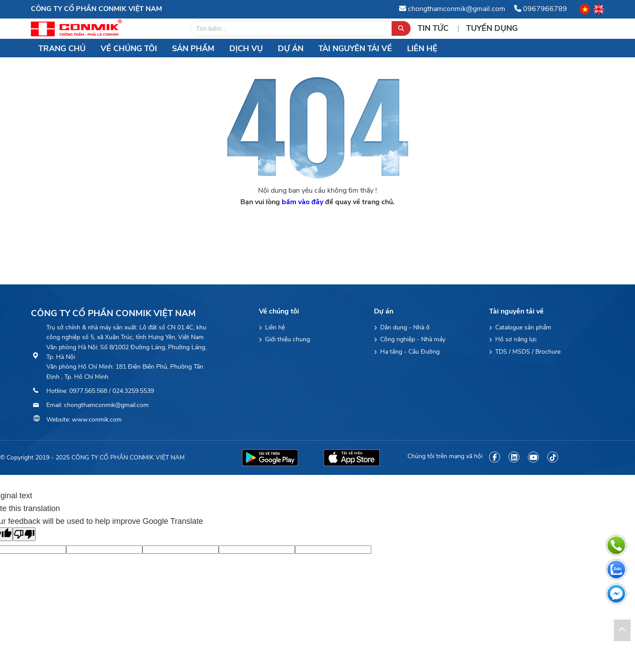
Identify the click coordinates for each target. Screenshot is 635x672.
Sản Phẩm (193, 49)
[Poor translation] (24, 534)
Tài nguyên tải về (355, 49)
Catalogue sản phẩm (520, 327)
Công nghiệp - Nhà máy (410, 339)
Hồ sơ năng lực (513, 339)
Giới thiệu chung (284, 339)
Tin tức (434, 28)
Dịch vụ (246, 49)
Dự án (291, 49)
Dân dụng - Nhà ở (402, 327)
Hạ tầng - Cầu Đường (407, 352)
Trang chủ (62, 49)
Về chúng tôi (129, 49)
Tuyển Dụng (492, 28)
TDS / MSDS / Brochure (525, 352)
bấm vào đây (303, 202)
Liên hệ (422, 49)
